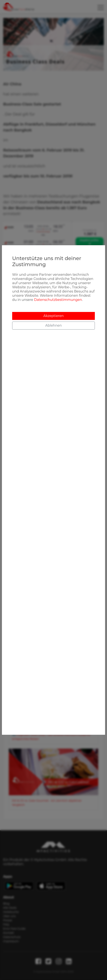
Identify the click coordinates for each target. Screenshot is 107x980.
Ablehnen (53, 325)
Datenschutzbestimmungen (58, 300)
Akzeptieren (54, 316)
